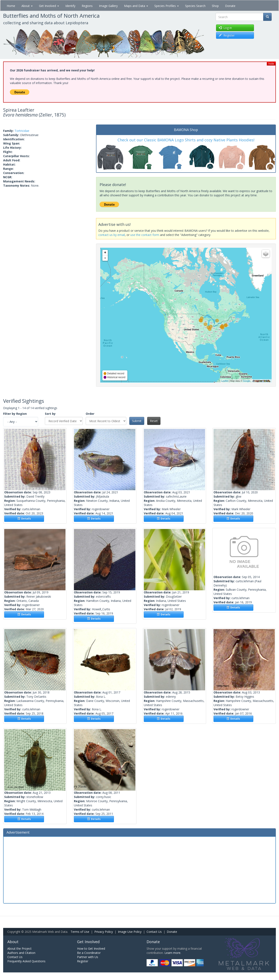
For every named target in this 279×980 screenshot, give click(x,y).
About (27, 6)
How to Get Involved (91, 949)
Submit (137, 421)
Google (246, 381)
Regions (87, 6)
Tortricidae (22, 131)
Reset (154, 421)
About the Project (19, 949)
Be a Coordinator (89, 953)
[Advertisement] (140, 869)
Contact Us (154, 932)
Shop (215, 6)
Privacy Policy (104, 932)
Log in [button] (225, 28)
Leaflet (225, 381)
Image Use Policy (130, 932)
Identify (70, 6)
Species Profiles (167, 6)
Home (11, 6)
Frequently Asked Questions (26, 961)
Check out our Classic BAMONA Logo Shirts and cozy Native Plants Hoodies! (186, 140)
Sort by (50, 414)
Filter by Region (15, 414)
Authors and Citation (21, 953)
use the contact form (145, 235)
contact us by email (112, 235)
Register (83, 961)
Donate (230, 6)
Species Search (195, 6)
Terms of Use (80, 932)
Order (90, 414)
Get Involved (49, 6)
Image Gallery (108, 6)
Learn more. (173, 953)
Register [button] (227, 35)
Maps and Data (136, 6)
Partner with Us (88, 957)
